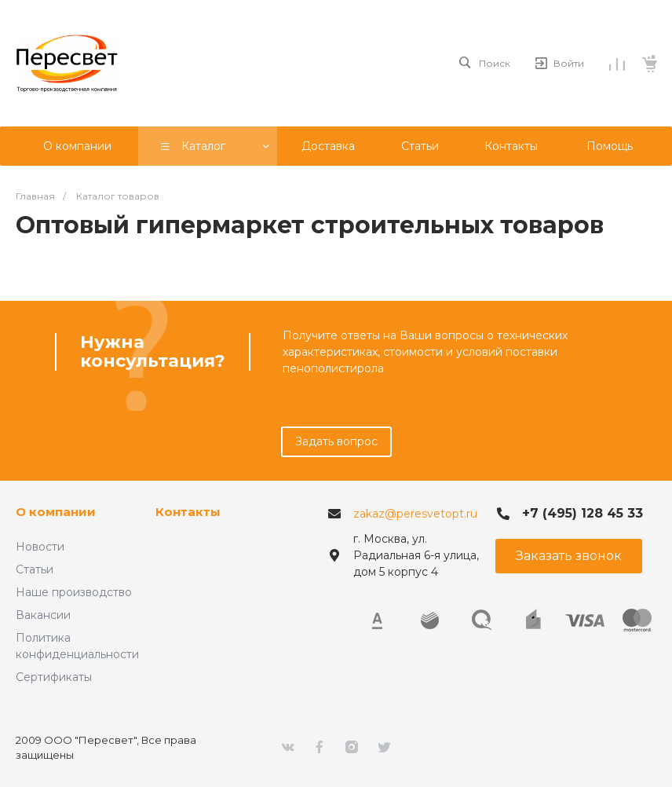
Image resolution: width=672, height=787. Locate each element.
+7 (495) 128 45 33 (583, 513)
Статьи (35, 569)
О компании (56, 512)
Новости (40, 547)
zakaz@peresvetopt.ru (415, 514)
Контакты (188, 512)
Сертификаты (54, 677)
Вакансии (43, 615)
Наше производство (74, 592)
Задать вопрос (336, 441)
